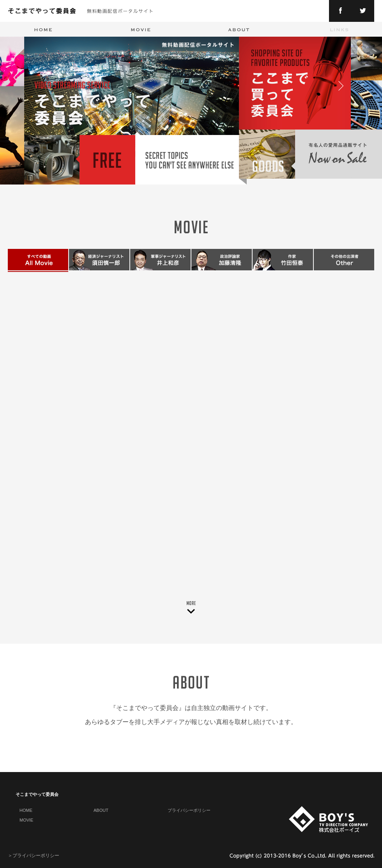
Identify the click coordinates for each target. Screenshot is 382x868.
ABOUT (101, 810)
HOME (26, 810)
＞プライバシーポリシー (34, 856)
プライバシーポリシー (189, 810)
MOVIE (26, 820)
